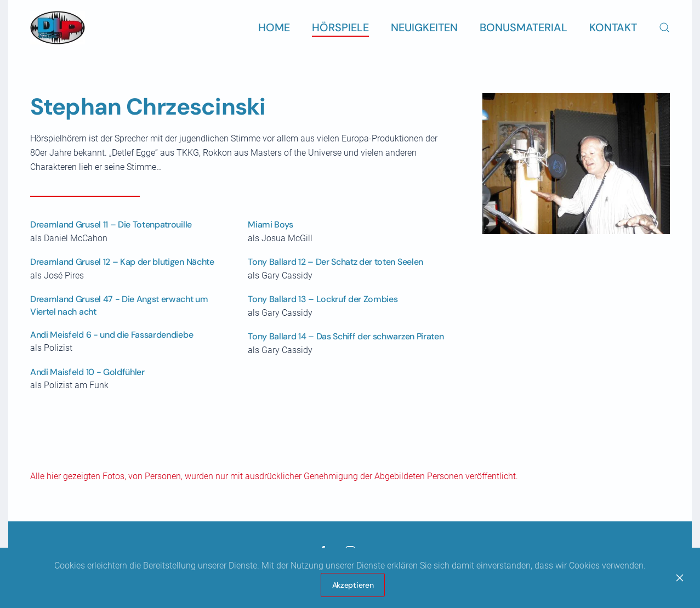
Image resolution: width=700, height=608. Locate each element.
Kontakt (613, 27)
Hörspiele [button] (340, 27)
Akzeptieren (353, 585)
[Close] (680, 578)
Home (274, 27)
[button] (664, 27)
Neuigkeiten (424, 27)
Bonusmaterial (523, 27)
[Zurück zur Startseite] (58, 27)
